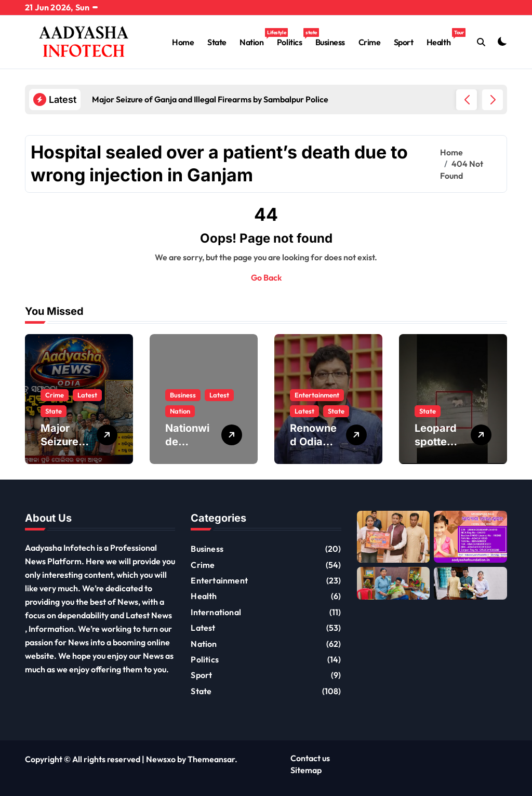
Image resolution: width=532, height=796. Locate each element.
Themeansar (211, 759)
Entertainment (317, 395)
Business (330, 42)
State (217, 42)
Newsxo (161, 759)
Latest (87, 395)
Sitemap (306, 770)
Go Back (266, 277)
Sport (404, 42)
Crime (370, 42)
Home (183, 42)
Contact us (310, 758)
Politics (293, 38)
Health (442, 38)
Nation (255, 38)
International (216, 612)
